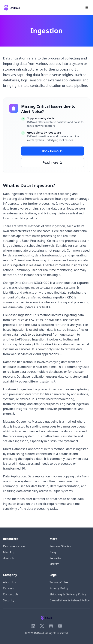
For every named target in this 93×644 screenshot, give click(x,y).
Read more (52, 162)
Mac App (9, 552)
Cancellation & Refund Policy (70, 600)
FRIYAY (54, 564)
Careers (8, 588)
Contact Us (11, 594)
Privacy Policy (59, 588)
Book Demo (53, 151)
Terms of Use (59, 582)
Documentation (14, 546)
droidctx (9, 558)
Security (55, 558)
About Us (9, 582)
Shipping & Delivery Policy (68, 594)
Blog (53, 552)
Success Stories (60, 546)
